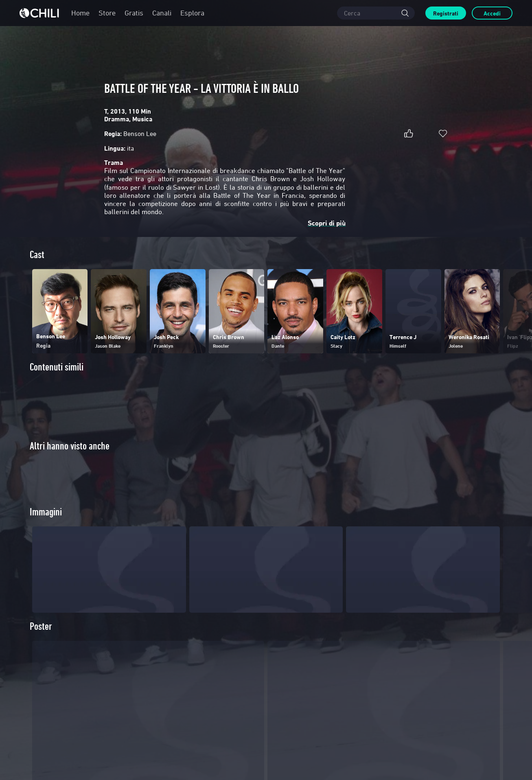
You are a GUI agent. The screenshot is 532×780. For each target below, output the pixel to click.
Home (80, 13)
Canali (162, 13)
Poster (41, 640)
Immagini (46, 525)
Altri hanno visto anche (70, 446)
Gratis (134, 13)
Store (107, 13)
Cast (37, 255)
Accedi (492, 13)
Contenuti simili (57, 367)
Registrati (446, 13)
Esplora (192, 13)
